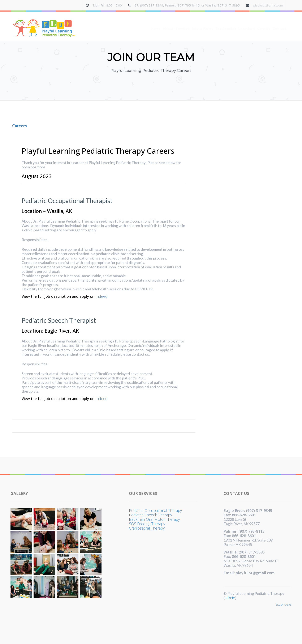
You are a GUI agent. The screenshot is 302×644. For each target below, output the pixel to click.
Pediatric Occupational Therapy (155, 510)
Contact (279, 20)
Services (183, 20)
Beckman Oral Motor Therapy (154, 519)
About (168, 20)
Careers (264, 20)
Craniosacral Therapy (147, 528)
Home (156, 20)
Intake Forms (202, 20)
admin (230, 598)
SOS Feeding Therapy (147, 524)
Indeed (102, 296)
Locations (247, 20)
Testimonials (226, 20)
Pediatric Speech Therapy (150, 515)
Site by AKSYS (284, 605)
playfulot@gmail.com (268, 5)
